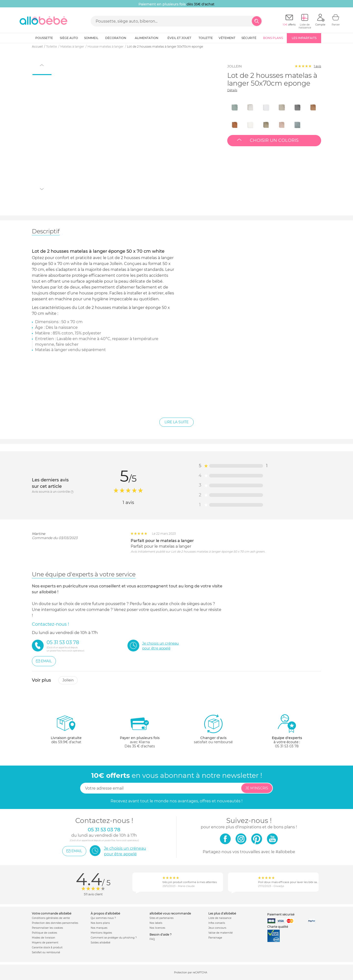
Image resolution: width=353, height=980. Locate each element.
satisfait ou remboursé (213, 729)
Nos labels (156, 923)
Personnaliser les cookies (47, 928)
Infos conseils (217, 923)
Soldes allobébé (101, 943)
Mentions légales (101, 933)
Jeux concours (217, 928)
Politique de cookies (44, 933)
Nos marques (99, 928)
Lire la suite (176, 422)
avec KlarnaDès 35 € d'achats (140, 731)
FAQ (152, 939)
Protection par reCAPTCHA (191, 973)
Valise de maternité (221, 933)
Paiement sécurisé (281, 914)
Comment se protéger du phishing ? (114, 938)
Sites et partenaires (162, 918)
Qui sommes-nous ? (103, 918)
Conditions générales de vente (51, 918)
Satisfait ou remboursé (46, 952)
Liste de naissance (220, 918)
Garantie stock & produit (47, 947)
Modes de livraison (44, 938)
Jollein (68, 680)
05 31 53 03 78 (287, 746)
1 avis (317, 66)
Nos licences (157, 928)
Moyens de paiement (45, 943)
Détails (232, 90)
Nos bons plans (100, 923)
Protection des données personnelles (55, 923)
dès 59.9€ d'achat (66, 731)
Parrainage (215, 938)
